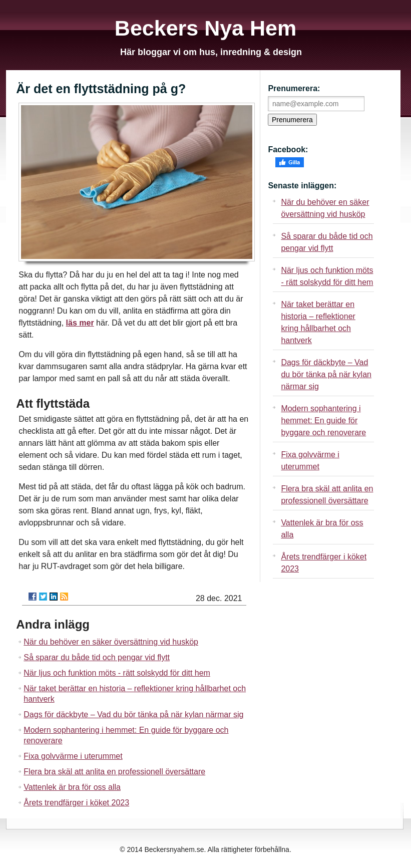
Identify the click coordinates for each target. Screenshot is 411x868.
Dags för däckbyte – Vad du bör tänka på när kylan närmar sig (133, 714)
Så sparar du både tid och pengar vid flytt (97, 657)
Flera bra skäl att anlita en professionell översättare (114, 772)
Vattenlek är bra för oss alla (72, 787)
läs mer (80, 323)
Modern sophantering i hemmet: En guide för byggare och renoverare (323, 420)
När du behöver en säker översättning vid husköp (111, 642)
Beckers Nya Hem (205, 28)
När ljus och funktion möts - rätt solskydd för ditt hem (117, 673)
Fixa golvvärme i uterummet (73, 756)
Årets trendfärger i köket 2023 (76, 803)
